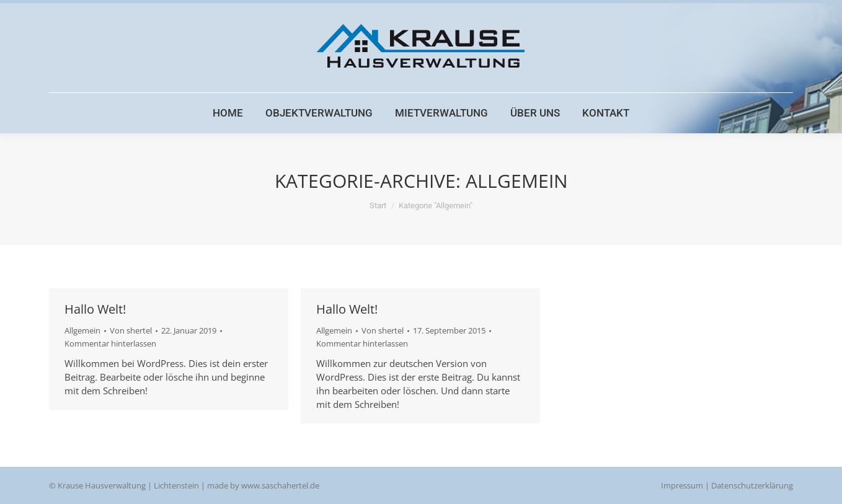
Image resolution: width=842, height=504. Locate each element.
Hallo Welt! (95, 309)
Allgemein (82, 330)
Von (131, 330)
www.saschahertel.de (280, 485)
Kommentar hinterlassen (110, 343)
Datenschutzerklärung (752, 485)
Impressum (682, 485)
